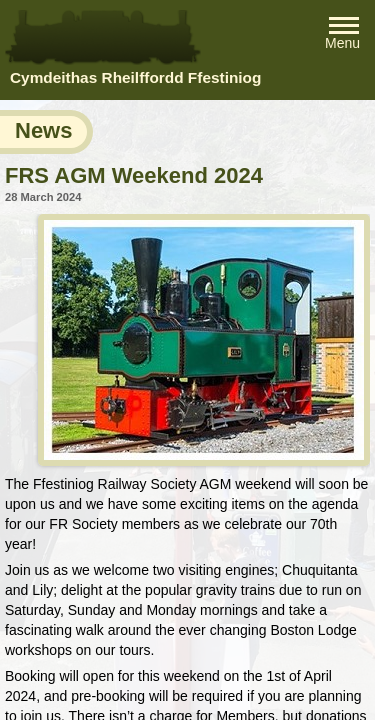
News (43, 130)
